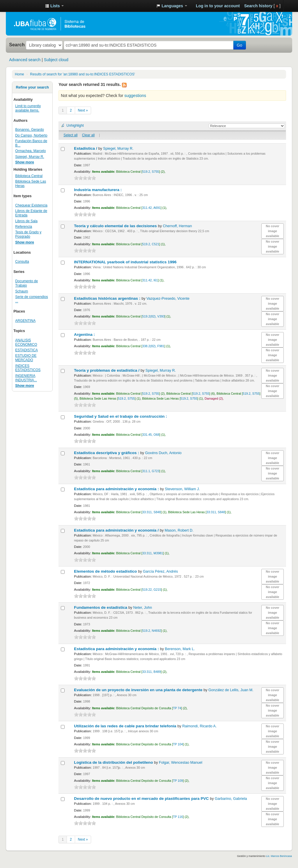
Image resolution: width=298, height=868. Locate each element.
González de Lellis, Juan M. (231, 690)
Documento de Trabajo (26, 283)
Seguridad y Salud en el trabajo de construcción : (121, 416)
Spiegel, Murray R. (30, 157)
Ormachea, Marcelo (30, 151)
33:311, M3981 (153, 553)
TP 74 (177, 708)
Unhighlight (75, 126)
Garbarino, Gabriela (231, 799)
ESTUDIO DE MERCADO (26, 358)
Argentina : (85, 335)
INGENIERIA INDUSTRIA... (26, 378)
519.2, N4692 (152, 631)
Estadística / (86, 148)
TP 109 (178, 781)
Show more (25, 162)
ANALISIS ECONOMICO (26, 342)
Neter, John (143, 608)
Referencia (24, 227)
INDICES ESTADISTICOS (28, 368)
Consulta (22, 262)
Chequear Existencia (31, 205)
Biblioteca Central (29, 176)
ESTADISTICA (26, 350)
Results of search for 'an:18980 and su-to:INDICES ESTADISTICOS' (83, 74)
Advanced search (25, 60)
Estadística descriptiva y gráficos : (107, 453)
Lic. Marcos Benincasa (279, 856)
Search (17, 45)
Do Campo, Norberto (31, 135)
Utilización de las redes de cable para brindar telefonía (126, 726)
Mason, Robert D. (179, 530)
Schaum (22, 291)
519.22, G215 (152, 590)
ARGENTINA (25, 321)
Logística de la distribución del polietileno (114, 762)
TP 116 (178, 817)
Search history (258, 6)
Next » (83, 110)
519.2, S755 (151, 172)
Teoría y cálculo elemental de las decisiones (116, 226)
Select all (70, 135)
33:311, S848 (152, 512)
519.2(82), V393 (154, 316)
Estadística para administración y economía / (117, 530)
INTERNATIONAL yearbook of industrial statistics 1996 (126, 262)
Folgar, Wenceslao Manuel (181, 763)
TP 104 (178, 744)
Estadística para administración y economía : (117, 489)
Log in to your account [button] (218, 6)
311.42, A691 (151, 208)
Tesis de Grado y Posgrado (28, 234)
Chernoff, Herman (178, 226)
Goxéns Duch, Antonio (163, 453)
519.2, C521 (151, 244)
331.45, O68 (151, 435)
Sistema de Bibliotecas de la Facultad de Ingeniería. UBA (26, 6)
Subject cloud (56, 60)
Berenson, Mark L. (180, 649)
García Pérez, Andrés (160, 571)
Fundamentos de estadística (101, 607)
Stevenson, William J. (182, 489)
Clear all (88, 135)
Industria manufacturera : (98, 190)
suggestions (135, 96)
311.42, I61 (150, 280)
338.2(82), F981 (153, 346)
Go (240, 45)
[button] (54, 6)
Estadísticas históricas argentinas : (108, 298)
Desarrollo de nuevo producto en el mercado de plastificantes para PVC (142, 799)
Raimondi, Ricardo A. (199, 726)
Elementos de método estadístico (106, 571)
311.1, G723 (151, 471)
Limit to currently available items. (28, 108)
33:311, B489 (152, 672)
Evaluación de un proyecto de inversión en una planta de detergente (139, 690)
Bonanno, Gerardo (29, 130)
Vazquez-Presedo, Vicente (168, 299)
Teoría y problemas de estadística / (107, 370)
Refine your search (32, 87)
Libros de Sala (26, 221)
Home (19, 74)
